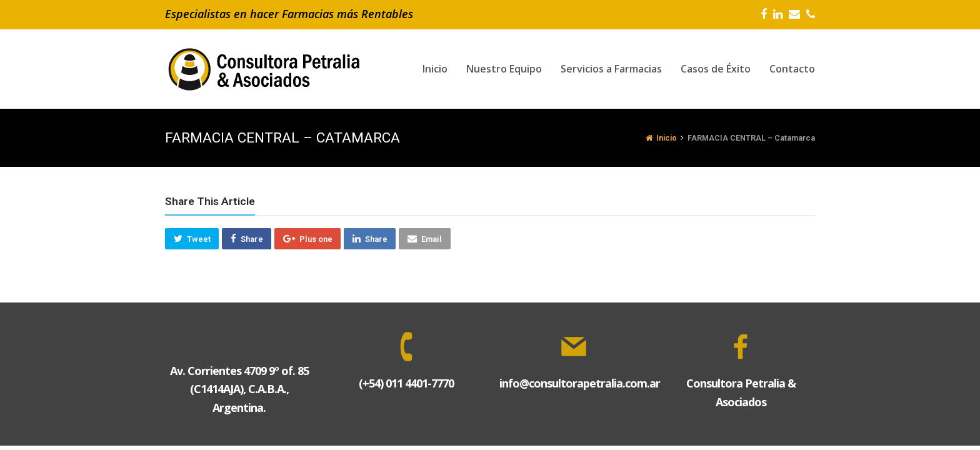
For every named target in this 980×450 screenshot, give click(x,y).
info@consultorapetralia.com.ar (580, 383)
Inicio (661, 138)
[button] (192, 239)
